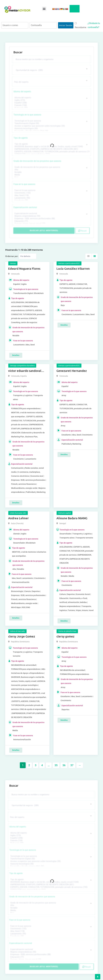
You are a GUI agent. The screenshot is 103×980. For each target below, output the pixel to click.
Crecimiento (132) (51, 193)
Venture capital (65, 513)
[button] (44, 9)
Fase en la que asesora (24, 184)
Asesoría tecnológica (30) (51, 128)
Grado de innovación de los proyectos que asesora (37, 161)
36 (64, 765)
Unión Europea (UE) (18, 513)
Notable (51, 172)
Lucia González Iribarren (73, 268)
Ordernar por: (12, 256)
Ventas (13, 263)
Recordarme (81, 26)
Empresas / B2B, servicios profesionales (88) (51, 218)
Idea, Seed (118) (51, 195)
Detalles (16, 355)
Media (51, 175)
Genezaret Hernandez (72, 371)
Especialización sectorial (25, 207)
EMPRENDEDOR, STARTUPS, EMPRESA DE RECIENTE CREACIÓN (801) (51, 149)
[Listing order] (28, 256)
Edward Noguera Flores (24, 268)
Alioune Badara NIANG (72, 518)
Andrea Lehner (18, 518)
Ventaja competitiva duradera (22, 365)
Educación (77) (51, 221)
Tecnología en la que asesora (27, 115)
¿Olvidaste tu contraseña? (94, 25)
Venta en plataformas (67, 631)
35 (56, 765)
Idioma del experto (22, 91)
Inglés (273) (51, 100)
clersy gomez (65, 636)
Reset (82, 231)
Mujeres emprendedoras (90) (51, 216)
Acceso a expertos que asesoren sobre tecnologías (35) (51, 126)
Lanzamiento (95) (51, 198)
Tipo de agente (21, 138)
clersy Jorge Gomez (22, 636)
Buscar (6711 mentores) (44, 230)
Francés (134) (51, 105)
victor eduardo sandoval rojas (25, 371)
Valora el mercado (17, 631)
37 (72, 765)
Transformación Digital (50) (51, 123)
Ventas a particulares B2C (69, 263)
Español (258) (51, 103)
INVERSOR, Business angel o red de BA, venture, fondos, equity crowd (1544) (51, 146)
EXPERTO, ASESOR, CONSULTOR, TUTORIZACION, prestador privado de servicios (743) (51, 152)
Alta (51, 170)
